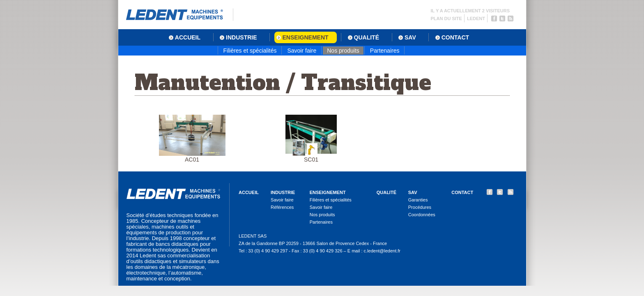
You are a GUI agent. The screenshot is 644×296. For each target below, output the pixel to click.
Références (282, 207)
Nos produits (343, 51)
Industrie (283, 192)
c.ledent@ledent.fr (382, 251)
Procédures (420, 207)
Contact (462, 192)
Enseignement (328, 192)
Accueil (249, 192)
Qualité (386, 192)
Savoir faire (302, 51)
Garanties (418, 200)
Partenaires (385, 51)
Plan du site (446, 18)
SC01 (311, 139)
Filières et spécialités (250, 51)
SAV (413, 192)
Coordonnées (422, 215)
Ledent (476, 18)
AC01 (192, 139)
